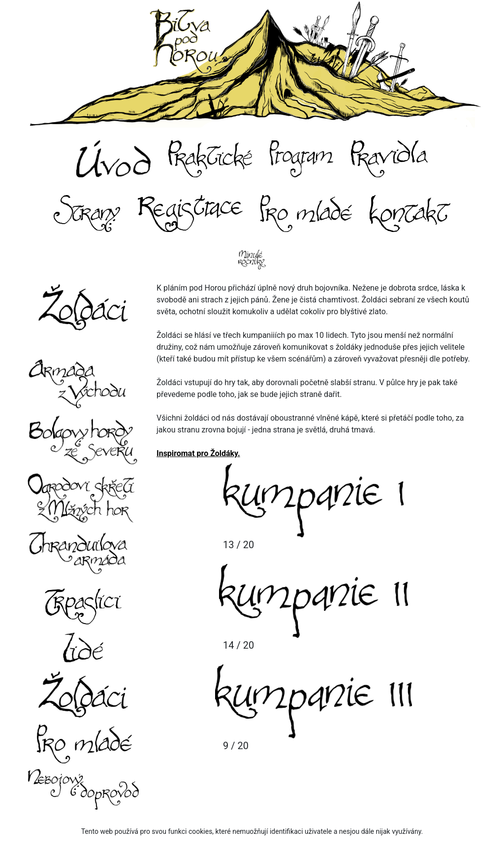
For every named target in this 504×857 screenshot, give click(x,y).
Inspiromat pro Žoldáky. (198, 453)
